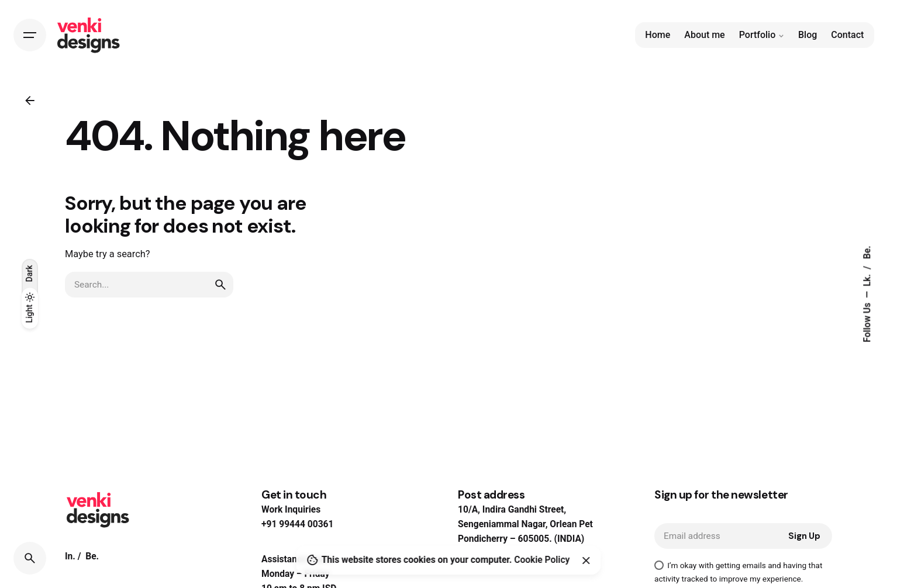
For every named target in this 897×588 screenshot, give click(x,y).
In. (70, 556)
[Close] (586, 561)
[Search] (30, 558)
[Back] (30, 101)
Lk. (867, 279)
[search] (220, 285)
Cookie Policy (542, 560)
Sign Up (804, 536)
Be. (867, 252)
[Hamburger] (30, 35)
